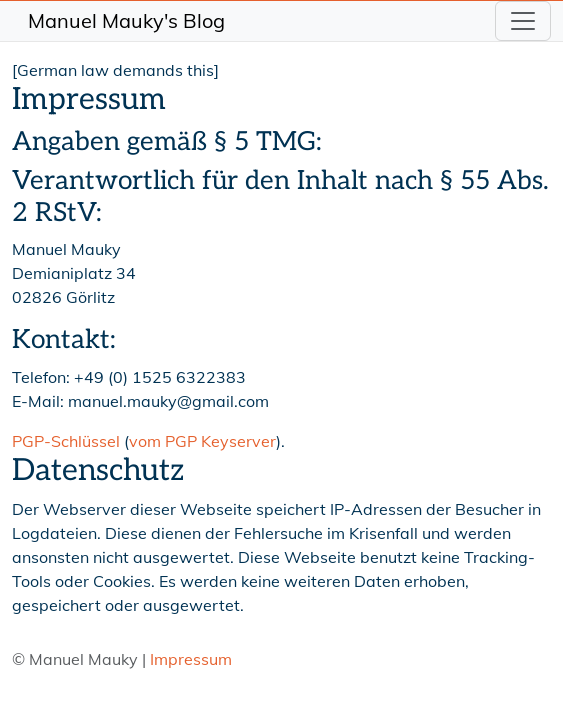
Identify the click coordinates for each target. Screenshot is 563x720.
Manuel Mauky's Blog (126, 20)
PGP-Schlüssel (66, 441)
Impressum (191, 659)
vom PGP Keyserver (202, 441)
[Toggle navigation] (523, 21)
